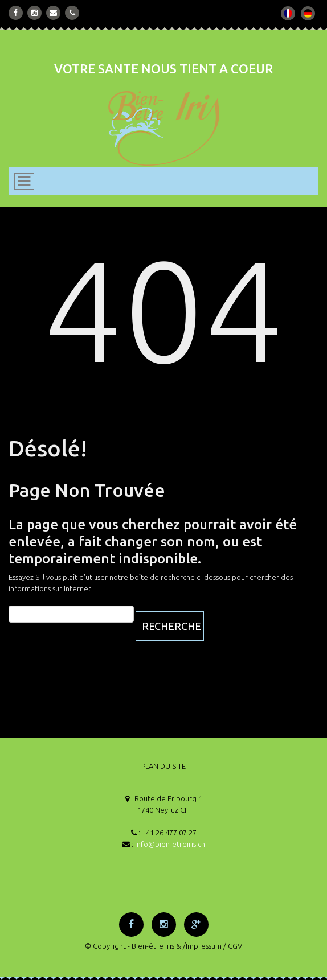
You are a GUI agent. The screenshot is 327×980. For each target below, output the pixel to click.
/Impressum (202, 946)
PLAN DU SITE (163, 766)
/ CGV (233, 946)
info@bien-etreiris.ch (170, 844)
